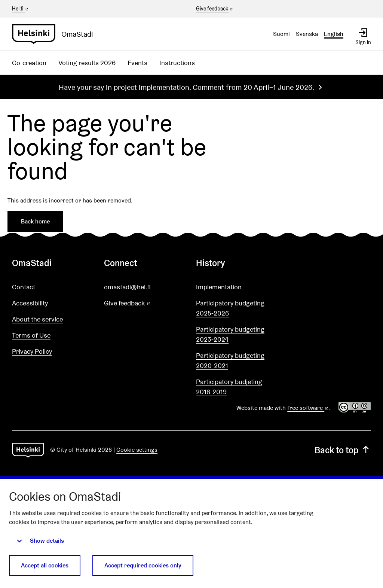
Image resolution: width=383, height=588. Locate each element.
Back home (35, 221)
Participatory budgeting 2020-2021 (230, 360)
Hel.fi (21, 9)
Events (137, 63)
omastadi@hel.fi (127, 287)
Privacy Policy (32, 351)
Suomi (281, 34)
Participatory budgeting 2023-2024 (230, 334)
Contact (24, 287)
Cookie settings (137, 450)
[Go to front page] (56, 34)
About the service (37, 319)
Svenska (307, 34)
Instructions (177, 63)
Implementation (219, 287)
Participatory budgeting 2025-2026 (230, 308)
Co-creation (29, 63)
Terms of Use (31, 335)
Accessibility (30, 303)
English (334, 34)
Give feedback (215, 9)
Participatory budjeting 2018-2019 (229, 387)
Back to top (343, 450)
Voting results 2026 (87, 63)
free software (308, 408)
